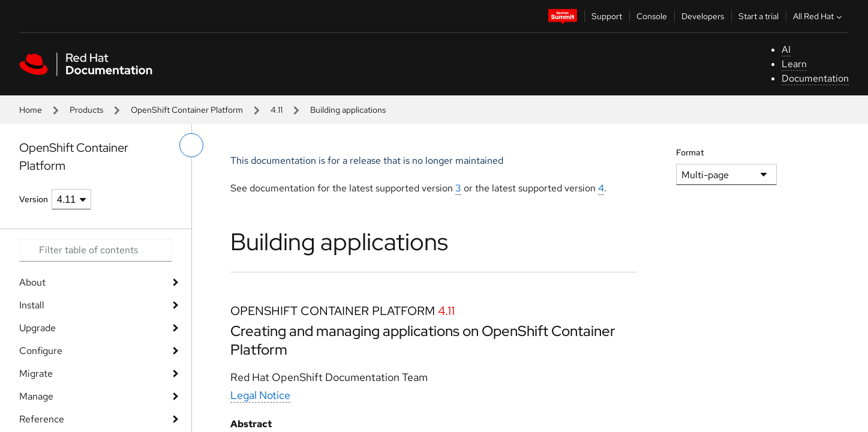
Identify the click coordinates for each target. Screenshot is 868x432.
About (32, 282)
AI (786, 49)
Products (86, 110)
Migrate (36, 373)
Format (690, 152)
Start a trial (759, 16)
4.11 (277, 110)
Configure (41, 351)
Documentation (815, 78)
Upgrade (37, 328)
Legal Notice (260, 395)
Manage (36, 396)
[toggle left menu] (191, 145)
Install (32, 305)
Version (34, 199)
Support (607, 16)
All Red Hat (819, 16)
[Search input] (96, 250)
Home (31, 110)
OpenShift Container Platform (187, 110)
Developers (703, 16)
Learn (794, 64)
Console (652, 16)
